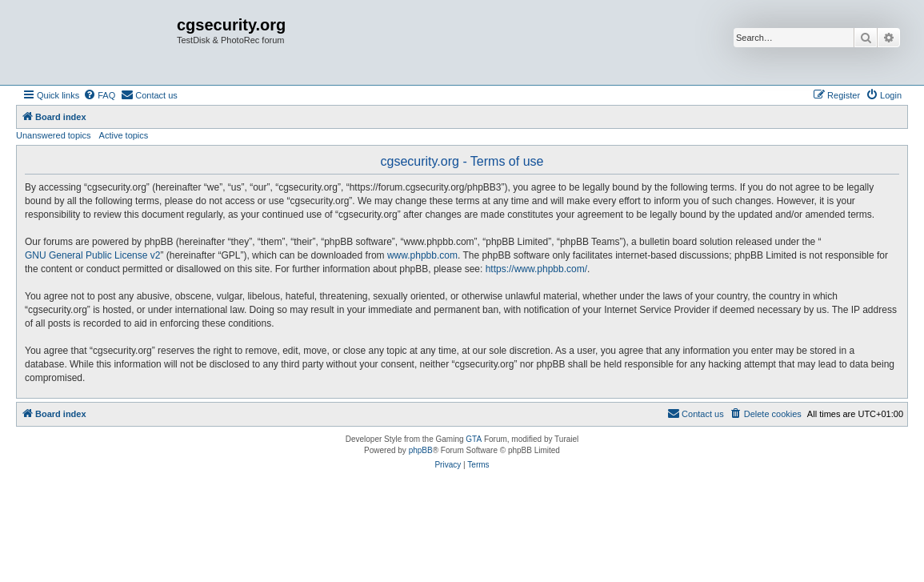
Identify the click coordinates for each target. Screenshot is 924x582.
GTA (474, 439)
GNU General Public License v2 (92, 255)
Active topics (124, 135)
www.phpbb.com (422, 255)
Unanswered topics (54, 135)
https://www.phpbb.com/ (536, 269)
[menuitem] (99, 95)
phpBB (421, 450)
